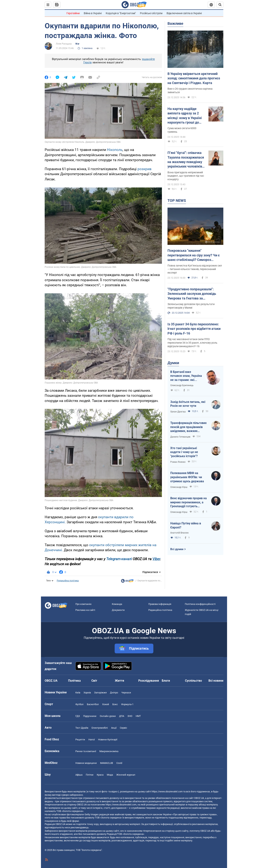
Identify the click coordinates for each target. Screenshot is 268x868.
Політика (74, 681)
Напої (92, 740)
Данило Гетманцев (180, 437)
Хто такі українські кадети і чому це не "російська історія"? (184, 452)
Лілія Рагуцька (64, 44)
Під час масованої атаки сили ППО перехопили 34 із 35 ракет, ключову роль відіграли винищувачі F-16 (192, 343)
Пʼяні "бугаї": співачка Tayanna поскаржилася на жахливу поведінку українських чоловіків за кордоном (186, 160)
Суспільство (193, 681)
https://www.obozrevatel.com (167, 792)
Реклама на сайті (85, 610)
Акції (114, 728)
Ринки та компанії (86, 751)
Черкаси (126, 693)
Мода (110, 775)
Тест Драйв (82, 728)
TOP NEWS (177, 201)
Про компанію (83, 604)
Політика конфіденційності (200, 604)
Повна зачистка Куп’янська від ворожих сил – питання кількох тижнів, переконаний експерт (195, 269)
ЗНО (130, 716)
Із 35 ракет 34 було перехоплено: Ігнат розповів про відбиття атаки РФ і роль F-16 (194, 329)
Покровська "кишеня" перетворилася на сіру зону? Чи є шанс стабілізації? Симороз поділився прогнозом (194, 255)
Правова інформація (160, 604)
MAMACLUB (107, 763)
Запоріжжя (100, 693)
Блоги (166, 681)
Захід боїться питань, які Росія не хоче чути (188, 404)
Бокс (115, 704)
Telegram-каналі (119, 559)
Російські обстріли (151, 13)
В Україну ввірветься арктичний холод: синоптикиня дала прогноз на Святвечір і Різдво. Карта (194, 78)
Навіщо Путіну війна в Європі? (186, 525)
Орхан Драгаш (178, 412)
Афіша (79, 775)
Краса (100, 775)
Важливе (175, 23)
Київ (78, 693)
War (77, 44)
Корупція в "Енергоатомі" (121, 13)
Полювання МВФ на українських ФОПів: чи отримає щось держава (187, 477)
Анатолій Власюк (179, 533)
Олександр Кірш (179, 487)
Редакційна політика (68, 581)
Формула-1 (127, 704)
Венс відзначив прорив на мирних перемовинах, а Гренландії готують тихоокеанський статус (189, 502)
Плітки (90, 775)
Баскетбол (93, 704)
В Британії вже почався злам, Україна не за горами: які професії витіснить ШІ (186, 376)
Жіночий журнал (126, 775)
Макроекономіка (109, 751)
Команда (117, 604)
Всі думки (177, 549)
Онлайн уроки (108, 716)
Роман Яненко (178, 462)
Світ (94, 681)
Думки (173, 363)
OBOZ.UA (199, 798)
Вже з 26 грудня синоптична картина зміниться (190, 90)
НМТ (138, 716)
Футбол (79, 704)
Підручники (90, 716)
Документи (118, 610)
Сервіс (123, 728)
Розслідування (149, 681)
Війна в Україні (93, 13)
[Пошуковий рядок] (220, 5)
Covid (119, 763)
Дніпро (114, 693)
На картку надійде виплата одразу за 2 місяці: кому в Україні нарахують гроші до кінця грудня (185, 116)
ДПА (122, 716)
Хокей (106, 704)
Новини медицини (86, 763)
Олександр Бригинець (182, 385)
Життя (119, 681)
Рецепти (80, 740)
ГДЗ (78, 716)
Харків (87, 693)
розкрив (145, 169)
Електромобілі (100, 728)
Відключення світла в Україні (184, 13)
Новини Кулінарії (108, 740)
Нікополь (115, 150)
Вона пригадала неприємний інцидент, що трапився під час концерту (186, 176)
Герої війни (73, 13)
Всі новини (216, 681)
